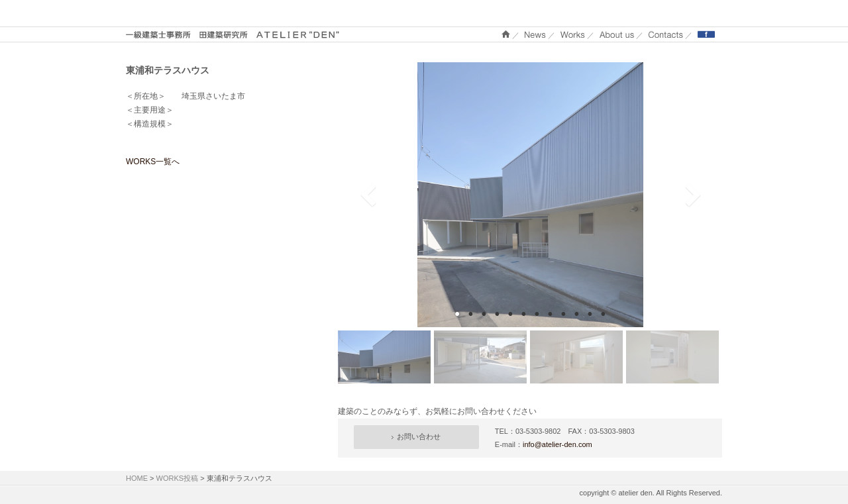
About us (617, 34)
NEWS (535, 34)
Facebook (706, 34)
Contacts (666, 34)
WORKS (573, 34)
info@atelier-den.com (557, 444)
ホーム (506, 34)
